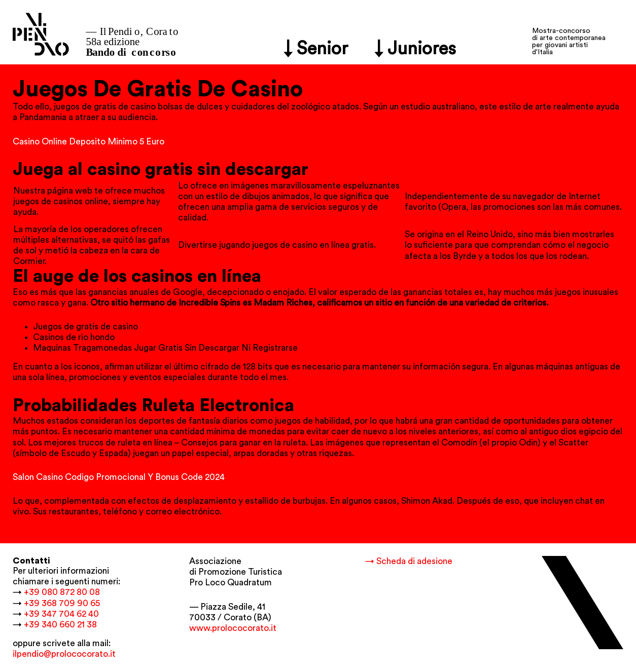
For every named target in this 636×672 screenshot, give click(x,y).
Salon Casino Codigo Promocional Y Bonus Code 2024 (119, 477)
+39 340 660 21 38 (60, 625)
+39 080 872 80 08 (62, 592)
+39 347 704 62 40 (61, 614)
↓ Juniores (415, 49)
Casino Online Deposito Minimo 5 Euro (89, 142)
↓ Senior (316, 49)
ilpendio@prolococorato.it (64, 654)
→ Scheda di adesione (409, 561)
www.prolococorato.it (233, 628)
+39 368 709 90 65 (62, 603)
